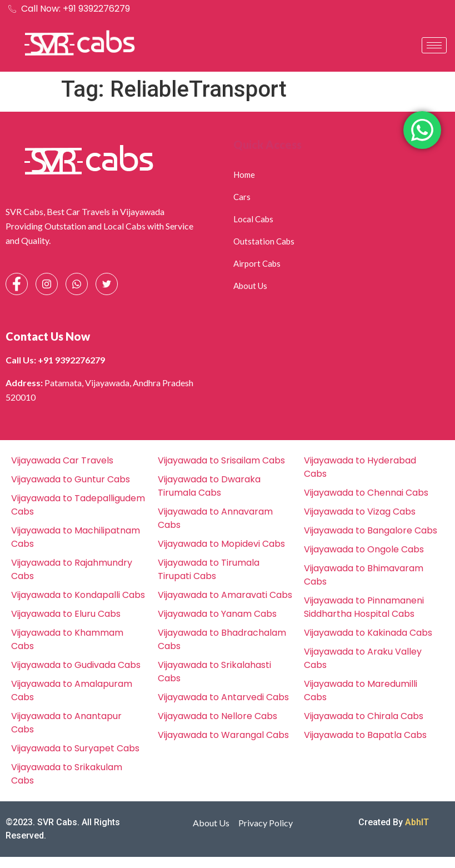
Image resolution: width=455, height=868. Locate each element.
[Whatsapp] (77, 284)
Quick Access (267, 144)
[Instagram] (47, 284)
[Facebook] (17, 284)
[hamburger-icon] (434, 45)
